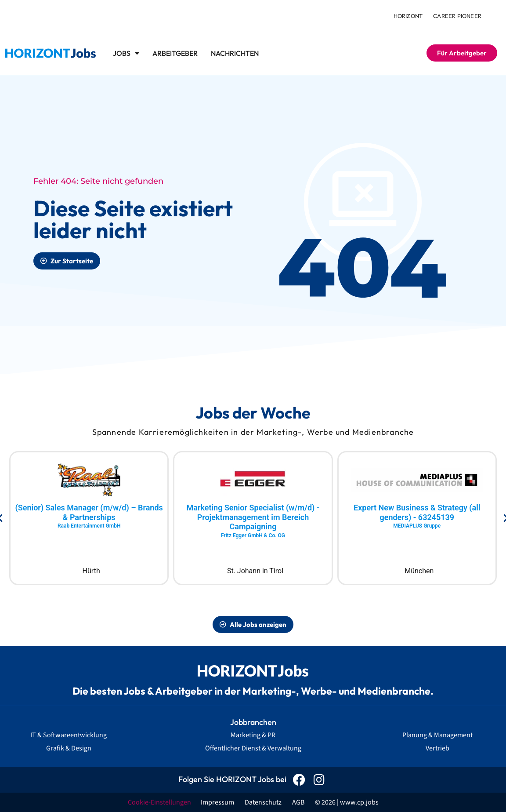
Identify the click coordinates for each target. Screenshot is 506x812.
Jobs (126, 53)
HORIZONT (408, 16)
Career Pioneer (457, 16)
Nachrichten (235, 53)
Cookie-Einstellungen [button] (159, 802)
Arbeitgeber (175, 53)
